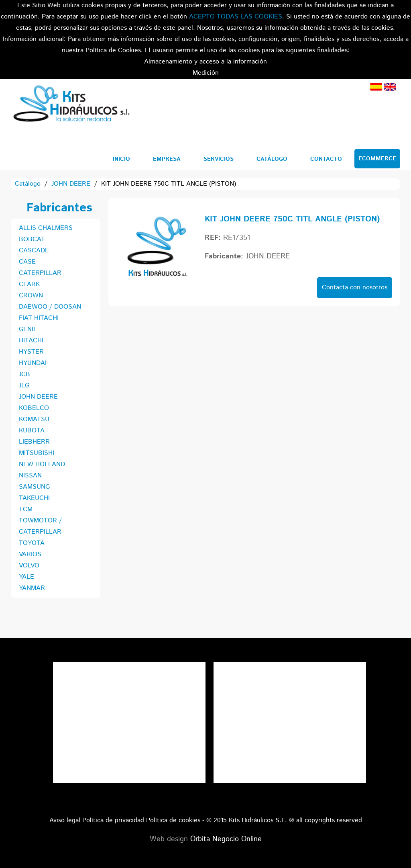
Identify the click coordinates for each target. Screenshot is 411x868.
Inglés (390, 87)
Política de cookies (173, 820)
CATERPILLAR (40, 273)
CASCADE (34, 251)
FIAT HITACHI (39, 318)
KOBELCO (34, 408)
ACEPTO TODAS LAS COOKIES (236, 17)
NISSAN (30, 476)
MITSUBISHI (37, 453)
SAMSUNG (34, 487)
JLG (24, 386)
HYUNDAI (33, 363)
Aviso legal (65, 820)
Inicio (121, 159)
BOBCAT (32, 239)
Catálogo (272, 159)
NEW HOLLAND (42, 464)
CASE (27, 262)
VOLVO (29, 566)
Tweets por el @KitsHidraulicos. (290, 668)
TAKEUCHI (34, 498)
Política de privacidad (113, 820)
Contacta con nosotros (355, 288)
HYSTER (31, 352)
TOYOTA (32, 543)
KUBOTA (32, 431)
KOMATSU (34, 419)
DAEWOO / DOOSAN (50, 307)
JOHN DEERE (71, 184)
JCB (24, 374)
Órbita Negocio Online (226, 839)
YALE (26, 577)
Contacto (326, 159)
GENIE (28, 329)
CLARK (29, 284)
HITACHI (31, 341)
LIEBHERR (34, 442)
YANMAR (32, 588)
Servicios (219, 159)
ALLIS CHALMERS (46, 228)
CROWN (31, 296)
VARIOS (30, 554)
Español (376, 87)
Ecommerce (377, 159)
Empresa (167, 159)
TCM (26, 509)
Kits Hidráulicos (71, 105)
